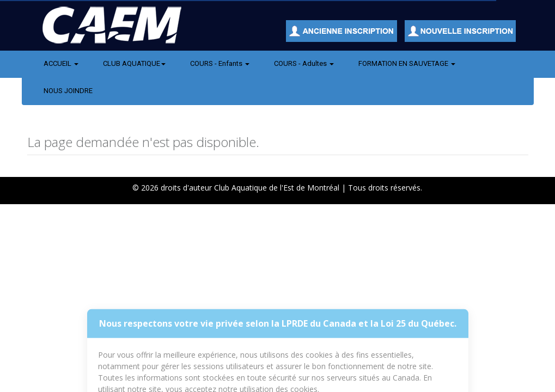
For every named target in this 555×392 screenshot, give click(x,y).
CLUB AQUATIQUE (134, 63)
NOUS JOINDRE (68, 91)
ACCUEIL (61, 63)
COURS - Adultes (304, 63)
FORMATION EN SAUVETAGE (407, 63)
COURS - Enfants (220, 63)
